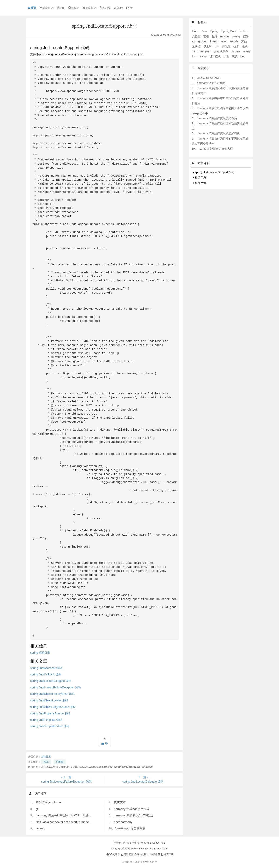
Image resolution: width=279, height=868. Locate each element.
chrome (236, 51)
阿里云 (125, 843)
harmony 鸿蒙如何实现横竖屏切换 (218, 133)
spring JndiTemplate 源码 (46, 720)
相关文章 (200, 183)
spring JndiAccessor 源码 (46, 668)
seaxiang (140, 862)
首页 (32, 8)
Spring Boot (229, 31)
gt (37, 809)
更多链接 (151, 862)
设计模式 (215, 56)
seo (243, 56)
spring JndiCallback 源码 (46, 674)
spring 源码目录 (40, 653)
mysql (247, 51)
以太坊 (208, 46)
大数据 (74, 8)
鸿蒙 (235, 56)
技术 (237, 46)
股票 (245, 46)
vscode (234, 41)
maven (225, 36)
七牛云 (135, 843)
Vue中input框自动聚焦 (130, 828)
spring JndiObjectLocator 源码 (49, 700)
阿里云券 (127, 854)
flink (195, 56)
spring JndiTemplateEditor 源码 (50, 726)
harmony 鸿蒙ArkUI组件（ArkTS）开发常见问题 (68, 815)
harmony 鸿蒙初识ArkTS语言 (133, 815)
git (194, 51)
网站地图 (140, 854)
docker (243, 31)
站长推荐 (154, 854)
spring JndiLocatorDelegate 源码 (51, 681)
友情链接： (128, 862)
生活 (215, 36)
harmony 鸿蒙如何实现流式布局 (217, 118)
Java (46, 762)
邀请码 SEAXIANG (209, 78)
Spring (60, 762)
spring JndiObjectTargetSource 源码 (53, 707)
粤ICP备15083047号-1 (153, 843)
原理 (227, 56)
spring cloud (200, 41)
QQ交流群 (113, 854)
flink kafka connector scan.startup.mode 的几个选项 (70, 822)
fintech (215, 41)
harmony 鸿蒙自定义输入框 (215, 149)
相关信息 (200, 178)
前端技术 (90, 8)
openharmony (123, 822)
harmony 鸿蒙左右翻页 (211, 83)
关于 (129, 8)
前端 (207, 36)
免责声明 (167, 854)
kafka (204, 56)
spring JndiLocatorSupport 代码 (214, 172)
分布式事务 (222, 51)
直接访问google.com (49, 802)
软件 (246, 36)
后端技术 (46, 8)
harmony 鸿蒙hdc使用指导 (132, 809)
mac (224, 41)
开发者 (227, 46)
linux (61, 8)
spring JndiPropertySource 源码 (50, 713)
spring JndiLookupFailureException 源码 (55, 687)
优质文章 (120, 802)
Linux (196, 31)
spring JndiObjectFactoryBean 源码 (52, 694)
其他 (119, 8)
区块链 (105, 8)
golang (40, 828)
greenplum (205, 51)
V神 (217, 46)
